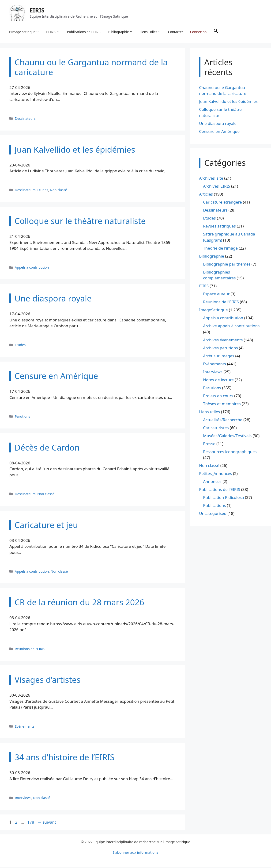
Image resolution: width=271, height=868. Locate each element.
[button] (216, 32)
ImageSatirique (213, 311)
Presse (209, 444)
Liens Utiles (151, 32)
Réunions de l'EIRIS (30, 649)
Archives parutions (220, 348)
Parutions (22, 417)
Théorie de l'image (220, 249)
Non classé (58, 191)
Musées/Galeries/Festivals (227, 436)
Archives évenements (223, 340)
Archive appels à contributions (231, 326)
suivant (47, 823)
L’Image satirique (24, 32)
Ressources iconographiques (230, 452)
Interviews (23, 798)
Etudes (43, 191)
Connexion (199, 32)
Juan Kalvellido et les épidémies (228, 102)
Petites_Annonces (215, 474)
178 (31, 823)
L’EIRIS (53, 32)
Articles (206, 195)
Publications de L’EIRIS (84, 32)
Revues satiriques (219, 227)
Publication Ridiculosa (223, 498)
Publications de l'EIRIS (220, 490)
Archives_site (211, 179)
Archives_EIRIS (216, 187)
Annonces (212, 482)
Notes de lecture (218, 380)
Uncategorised (213, 514)
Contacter (176, 32)
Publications (214, 506)
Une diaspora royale (218, 124)
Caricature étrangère (222, 203)
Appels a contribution (32, 268)
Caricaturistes (216, 428)
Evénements (24, 727)
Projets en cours (218, 396)
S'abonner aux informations (135, 853)
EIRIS (37, 10)
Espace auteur (216, 295)
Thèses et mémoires (222, 404)
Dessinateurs (25, 119)
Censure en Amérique (219, 132)
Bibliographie (121, 32)
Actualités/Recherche (223, 420)
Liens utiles (209, 412)
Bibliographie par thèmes (227, 264)
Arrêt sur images (219, 356)
